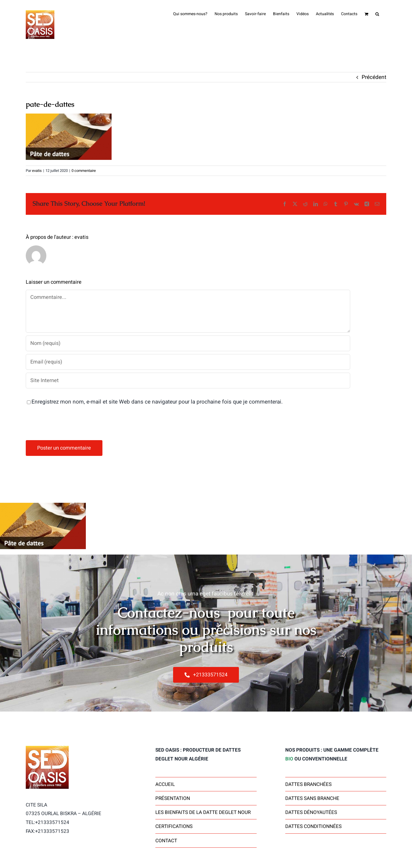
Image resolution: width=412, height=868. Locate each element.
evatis (37, 171)
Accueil (165, 784)
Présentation (173, 798)
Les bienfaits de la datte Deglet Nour (203, 812)
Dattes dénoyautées (311, 812)
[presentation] (69, 423)
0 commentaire (84, 171)
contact (166, 841)
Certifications (174, 826)
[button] (377, 13)
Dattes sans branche (312, 798)
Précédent (374, 77)
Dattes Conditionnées (313, 826)
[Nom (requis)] (188, 343)
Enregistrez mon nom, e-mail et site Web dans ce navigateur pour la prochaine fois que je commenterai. (157, 402)
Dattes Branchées (308, 784)
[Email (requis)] (188, 362)
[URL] (188, 381)
